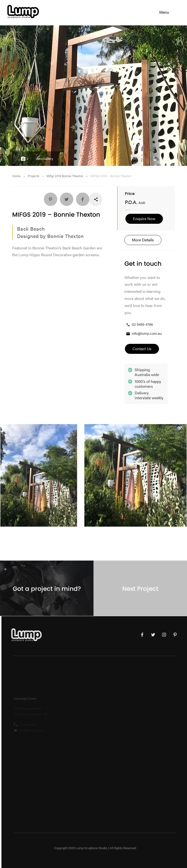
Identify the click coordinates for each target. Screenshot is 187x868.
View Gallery (44, 159)
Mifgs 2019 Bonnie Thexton (65, 176)
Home (16, 176)
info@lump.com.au (144, 333)
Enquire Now (144, 219)
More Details (143, 240)
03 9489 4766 (139, 324)
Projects (33, 176)
